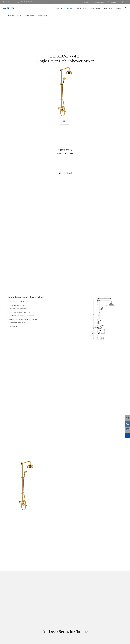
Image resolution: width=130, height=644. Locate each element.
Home (12, 15)
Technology (108, 8)
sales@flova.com (9, 2)
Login (86, 2)
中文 (122, 2)
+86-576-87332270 (25, 2)
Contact (112, 2)
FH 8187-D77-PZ (42, 15)
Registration (98, 2)
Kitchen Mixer (82, 8)
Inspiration (58, 8)
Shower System (30, 15)
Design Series (95, 8)
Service (118, 8)
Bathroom (69, 8)
